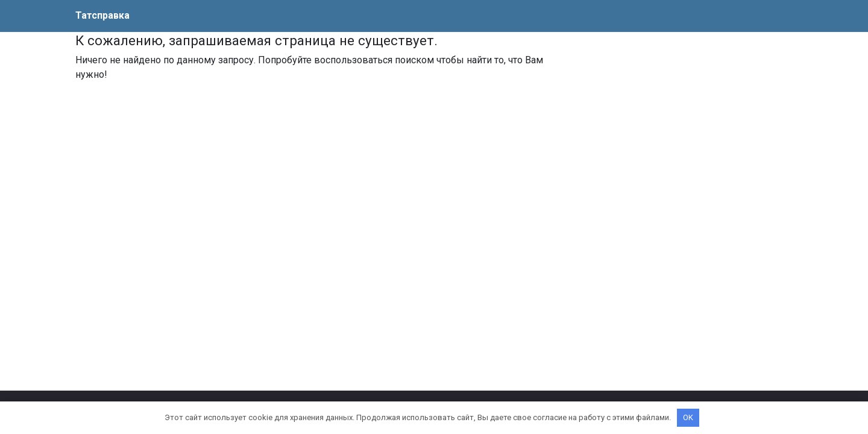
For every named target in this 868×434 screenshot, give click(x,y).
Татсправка (102, 15)
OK (688, 417)
